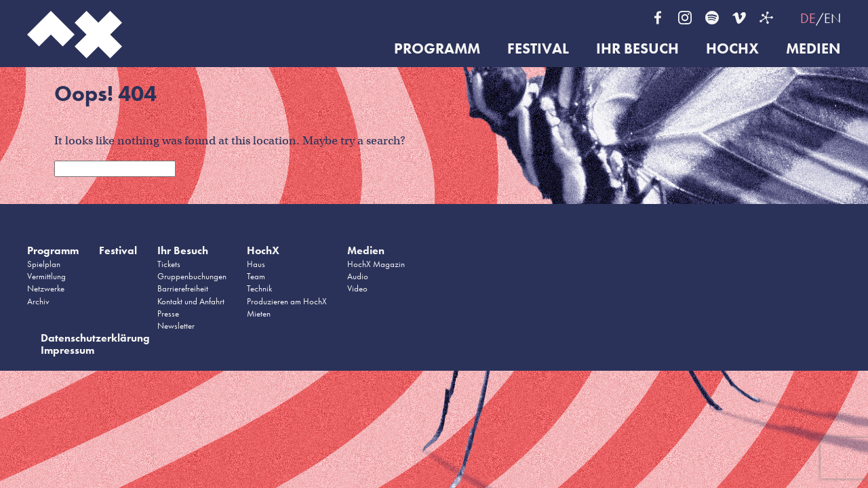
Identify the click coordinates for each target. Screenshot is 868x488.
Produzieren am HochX (287, 301)
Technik (259, 288)
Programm (437, 49)
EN (832, 18)
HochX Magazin (376, 264)
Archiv (38, 301)
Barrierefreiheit (183, 288)
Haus (256, 264)
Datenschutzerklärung (95, 338)
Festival (538, 49)
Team (256, 276)
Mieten (259, 313)
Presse (168, 313)
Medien (813, 49)
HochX (732, 49)
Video (357, 288)
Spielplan (44, 264)
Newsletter (176, 326)
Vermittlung (46, 276)
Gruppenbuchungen (192, 276)
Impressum (67, 350)
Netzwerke (46, 288)
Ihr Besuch (637, 49)
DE (808, 18)
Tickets (169, 264)
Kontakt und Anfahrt (191, 301)
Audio (358, 276)
